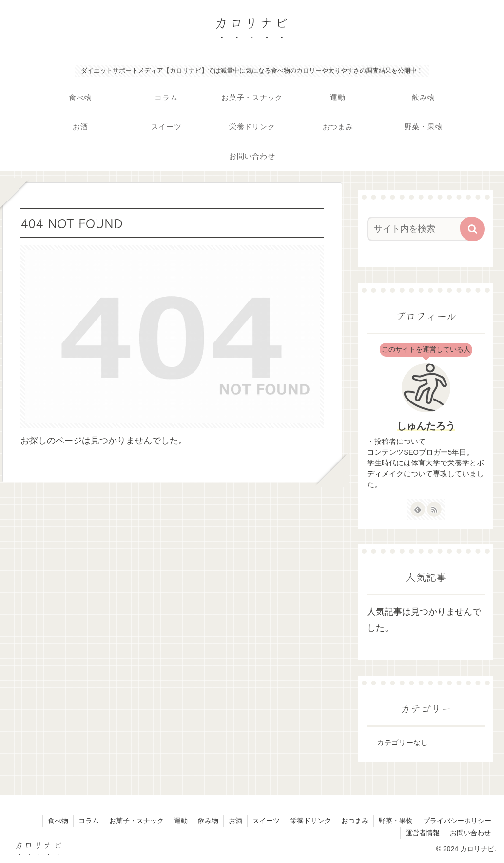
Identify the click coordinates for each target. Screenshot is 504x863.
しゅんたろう (426, 426)
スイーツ (266, 821)
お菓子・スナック (136, 821)
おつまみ (355, 821)
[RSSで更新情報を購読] (434, 509)
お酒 (235, 821)
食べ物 (58, 821)
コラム (89, 821)
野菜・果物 (396, 821)
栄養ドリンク (310, 821)
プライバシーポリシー (457, 821)
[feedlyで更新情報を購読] (418, 509)
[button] (472, 229)
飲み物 (208, 821)
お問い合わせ (470, 833)
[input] (421, 229)
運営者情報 (423, 833)
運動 (181, 821)
